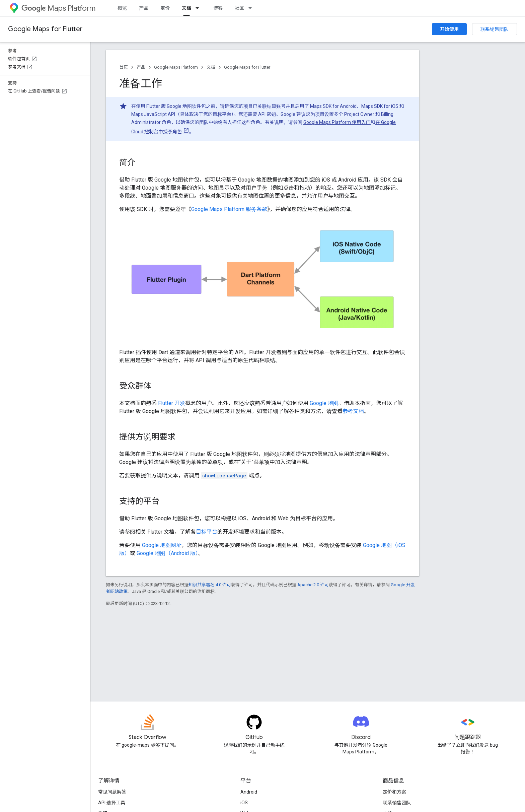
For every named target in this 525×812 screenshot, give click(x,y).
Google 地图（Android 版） (167, 553)
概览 (122, 8)
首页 (124, 67)
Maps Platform (58, 8)
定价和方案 (394, 792)
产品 (144, 8)
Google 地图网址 (162, 545)
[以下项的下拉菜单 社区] (252, 8)
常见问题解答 (112, 792)
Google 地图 (324, 403)
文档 (211, 67)
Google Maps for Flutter (45, 29)
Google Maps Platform (176, 67)
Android (249, 792)
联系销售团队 (495, 29)
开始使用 (449, 29)
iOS (244, 803)
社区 (239, 8)
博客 (218, 8)
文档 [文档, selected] (186, 8)
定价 (165, 8)
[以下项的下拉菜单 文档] (199, 8)
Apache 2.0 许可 (313, 585)
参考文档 (353, 411)
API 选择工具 (112, 803)
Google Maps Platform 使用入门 (337, 122)
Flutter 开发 (172, 403)
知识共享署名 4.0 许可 (210, 585)
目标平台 (207, 532)
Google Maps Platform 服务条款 (229, 209)
